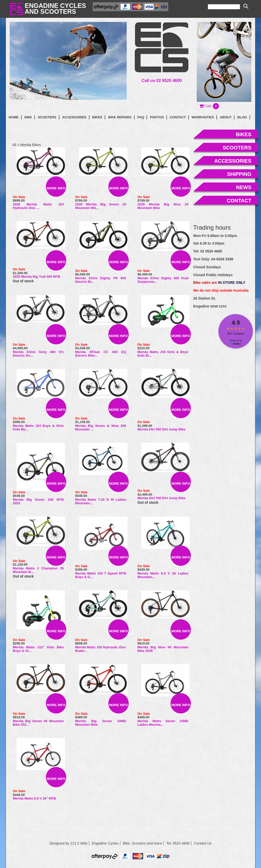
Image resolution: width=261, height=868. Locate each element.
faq (141, 117)
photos (157, 117)
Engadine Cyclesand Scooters (55, 9)
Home (14, 117)
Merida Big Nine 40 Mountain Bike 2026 (163, 649)
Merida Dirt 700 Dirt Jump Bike (161, 498)
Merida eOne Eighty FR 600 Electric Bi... (101, 280)
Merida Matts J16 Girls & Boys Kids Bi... (163, 354)
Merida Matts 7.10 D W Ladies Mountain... (101, 501)
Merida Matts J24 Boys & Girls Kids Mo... (38, 428)
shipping (239, 174)
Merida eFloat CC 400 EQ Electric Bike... (101, 354)
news (244, 187)
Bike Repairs (120, 117)
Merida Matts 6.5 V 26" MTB (34, 798)
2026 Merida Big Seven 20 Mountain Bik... (101, 206)
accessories (233, 161)
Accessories (74, 117)
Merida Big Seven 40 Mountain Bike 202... (38, 723)
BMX (28, 117)
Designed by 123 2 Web (68, 843)
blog (242, 117)
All (14, 145)
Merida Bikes (31, 145)
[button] (209, 106)
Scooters (47, 117)
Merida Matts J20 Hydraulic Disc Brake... (101, 649)
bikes (244, 134)
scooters (237, 148)
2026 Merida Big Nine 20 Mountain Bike (163, 206)
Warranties (203, 117)
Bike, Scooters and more (142, 843)
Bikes (97, 117)
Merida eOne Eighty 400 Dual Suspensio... (163, 280)
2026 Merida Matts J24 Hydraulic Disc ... (38, 206)
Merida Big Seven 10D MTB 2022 (38, 501)
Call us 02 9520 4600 (162, 80)
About (226, 117)
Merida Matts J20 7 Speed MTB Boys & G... (101, 575)
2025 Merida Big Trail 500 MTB (36, 277)
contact (178, 117)
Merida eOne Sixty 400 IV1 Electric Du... (38, 354)
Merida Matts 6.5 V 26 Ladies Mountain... (163, 575)
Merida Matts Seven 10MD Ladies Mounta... (163, 723)
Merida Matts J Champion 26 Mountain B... (38, 570)
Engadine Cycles (105, 843)
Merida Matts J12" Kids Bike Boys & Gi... (38, 649)
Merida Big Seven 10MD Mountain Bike (101, 723)
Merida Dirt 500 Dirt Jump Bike (161, 429)
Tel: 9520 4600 (178, 843)
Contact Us (203, 843)
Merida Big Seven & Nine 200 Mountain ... (101, 428)
